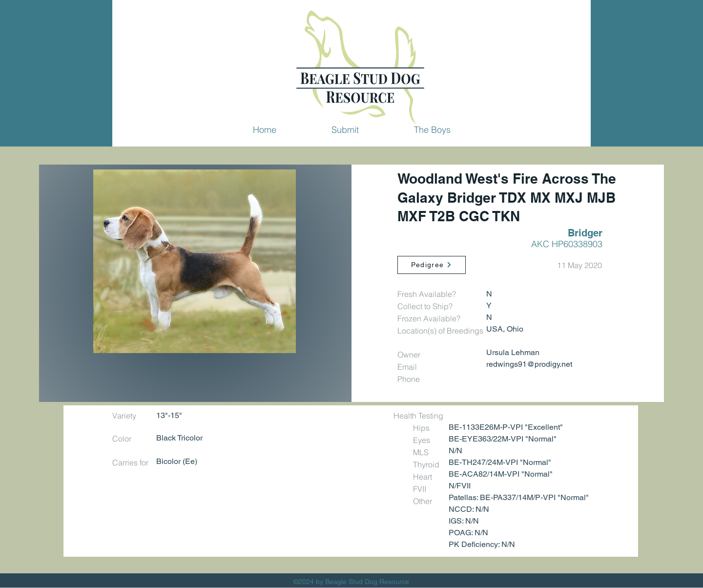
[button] (345, 129)
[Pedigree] (432, 265)
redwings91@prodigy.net (529, 364)
